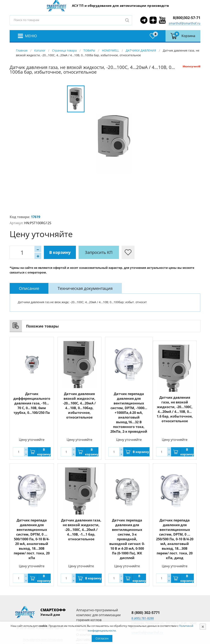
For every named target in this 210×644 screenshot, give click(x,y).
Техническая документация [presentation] (85, 288)
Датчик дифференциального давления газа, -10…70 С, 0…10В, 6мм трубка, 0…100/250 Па (32, 403)
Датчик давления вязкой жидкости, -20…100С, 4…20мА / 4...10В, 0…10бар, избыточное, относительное (79, 406)
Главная (22, 50)
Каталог (40, 50)
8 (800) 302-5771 (146, 612)
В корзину (60, 252)
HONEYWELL (110, 50)
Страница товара (64, 50)
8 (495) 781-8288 (143, 618)
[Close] (203, 627)
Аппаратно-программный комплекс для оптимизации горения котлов (98, 615)
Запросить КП (99, 252)
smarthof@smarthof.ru (185, 23)
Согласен (102, 638)
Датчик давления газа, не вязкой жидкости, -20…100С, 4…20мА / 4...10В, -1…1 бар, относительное (81, 530)
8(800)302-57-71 (187, 18)
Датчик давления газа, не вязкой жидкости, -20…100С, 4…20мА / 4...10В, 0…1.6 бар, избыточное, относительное (175, 409)
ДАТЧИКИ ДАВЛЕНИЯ (141, 50)
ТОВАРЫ (89, 50)
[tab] (29, 288)
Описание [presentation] (29, 288)
